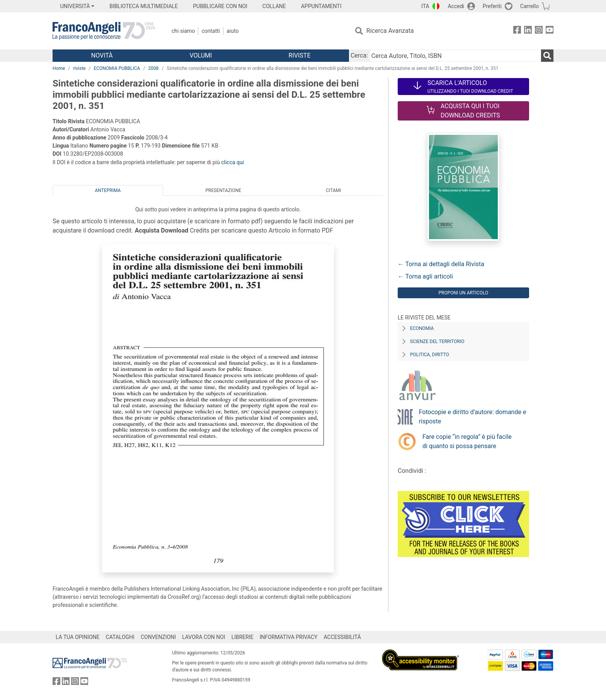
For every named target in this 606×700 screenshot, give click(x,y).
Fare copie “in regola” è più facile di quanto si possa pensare (467, 441)
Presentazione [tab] (223, 190)
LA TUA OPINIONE (78, 637)
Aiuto (232, 31)
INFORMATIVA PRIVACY (289, 637)
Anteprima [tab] (108, 190)
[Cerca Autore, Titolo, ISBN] (455, 56)
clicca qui (232, 162)
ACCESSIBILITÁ (342, 637)
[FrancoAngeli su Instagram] (539, 31)
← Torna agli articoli (425, 276)
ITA (425, 6)
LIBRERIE (243, 637)
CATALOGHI (120, 637)
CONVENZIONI (158, 637)
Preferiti (492, 6)
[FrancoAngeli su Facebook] (517, 31)
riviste (79, 68)
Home (59, 68)
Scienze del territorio (437, 342)
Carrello (529, 6)
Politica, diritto (430, 355)
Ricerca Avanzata (390, 31)
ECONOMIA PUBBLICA (117, 68)
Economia (422, 328)
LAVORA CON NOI (204, 637)
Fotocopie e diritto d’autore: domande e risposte (473, 417)
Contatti (211, 31)
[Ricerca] (547, 56)
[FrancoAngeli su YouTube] (550, 31)
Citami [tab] (333, 190)
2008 (153, 68)
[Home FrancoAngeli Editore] (104, 31)
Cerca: (359, 55)
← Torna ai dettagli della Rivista (441, 264)
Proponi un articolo (463, 293)
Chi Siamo (183, 31)
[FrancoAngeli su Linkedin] (528, 31)
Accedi (456, 6)
